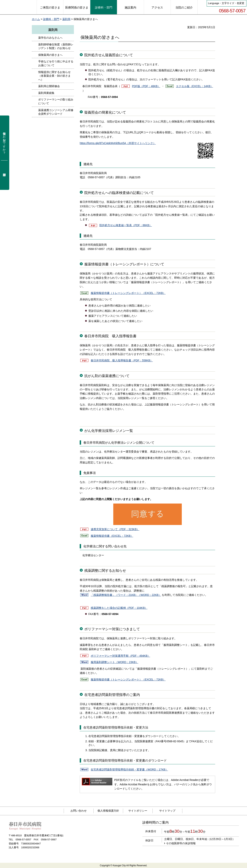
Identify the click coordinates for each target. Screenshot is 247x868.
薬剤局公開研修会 (49, 86)
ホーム (36, 19)
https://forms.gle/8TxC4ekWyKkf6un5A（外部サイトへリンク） (118, 143)
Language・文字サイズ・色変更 (226, 3)
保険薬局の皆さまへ (50, 55)
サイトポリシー (138, 811)
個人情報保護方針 (108, 811)
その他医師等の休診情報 (181, 843)
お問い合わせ (79, 811)
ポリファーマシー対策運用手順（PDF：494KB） (120, 656)
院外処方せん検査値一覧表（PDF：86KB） (126, 225)
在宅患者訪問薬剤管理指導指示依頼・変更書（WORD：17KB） (129, 769)
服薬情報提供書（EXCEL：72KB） (112, 536)
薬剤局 (66, 19)
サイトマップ (167, 811)
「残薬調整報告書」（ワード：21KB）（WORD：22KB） (126, 595)
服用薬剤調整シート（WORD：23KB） (115, 662)
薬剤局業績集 (46, 93)
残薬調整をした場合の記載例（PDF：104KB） (119, 608)
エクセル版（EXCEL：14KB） (195, 86)
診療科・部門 (51, 19)
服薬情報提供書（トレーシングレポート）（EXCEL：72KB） (128, 293)
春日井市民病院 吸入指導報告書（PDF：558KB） (122, 360)
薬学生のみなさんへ (50, 38)
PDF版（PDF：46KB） (146, 86)
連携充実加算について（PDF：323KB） (115, 529)
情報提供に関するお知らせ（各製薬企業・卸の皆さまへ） (54, 76)
